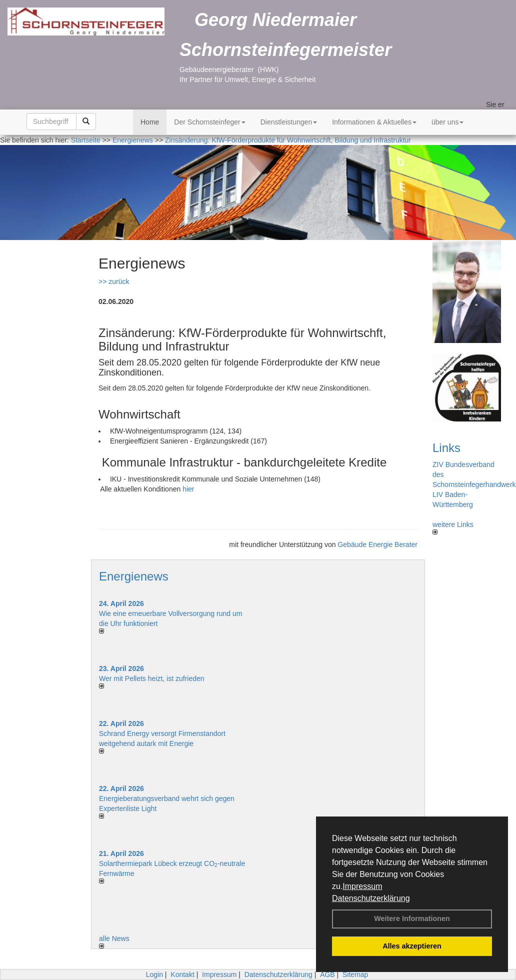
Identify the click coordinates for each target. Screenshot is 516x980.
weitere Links (453, 527)
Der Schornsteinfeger (209, 122)
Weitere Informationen (412, 918)
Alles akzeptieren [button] (412, 946)
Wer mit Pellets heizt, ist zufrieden (152, 678)
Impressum (362, 886)
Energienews (134, 576)
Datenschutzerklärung (371, 898)
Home (150, 122)
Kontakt (182, 974)
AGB (327, 974)
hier (188, 489)
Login (154, 974)
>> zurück (114, 281)
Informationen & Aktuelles (374, 122)
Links (446, 448)
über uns (447, 122)
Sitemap (355, 974)
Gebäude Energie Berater (377, 544)
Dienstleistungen (289, 122)
